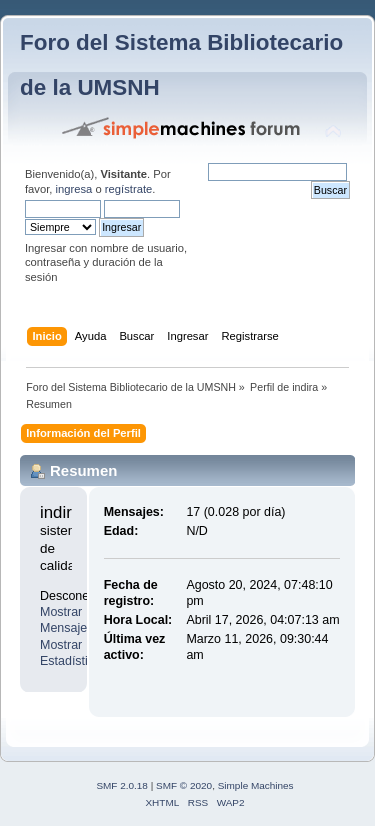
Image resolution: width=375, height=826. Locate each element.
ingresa (74, 189)
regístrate (128, 189)
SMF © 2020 (184, 785)
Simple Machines (256, 785)
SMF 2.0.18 (122, 785)
